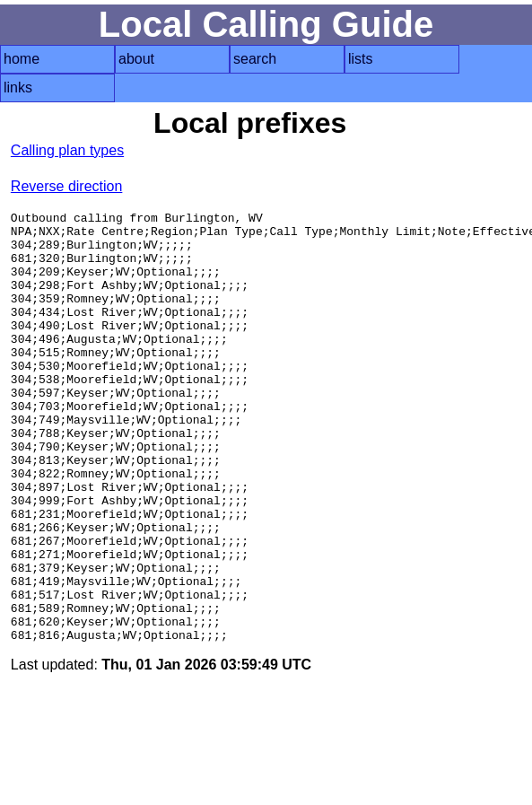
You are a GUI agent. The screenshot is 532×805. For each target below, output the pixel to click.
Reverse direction (67, 186)
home (22, 59)
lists (361, 59)
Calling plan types (67, 150)
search (255, 59)
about (136, 59)
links (18, 87)
